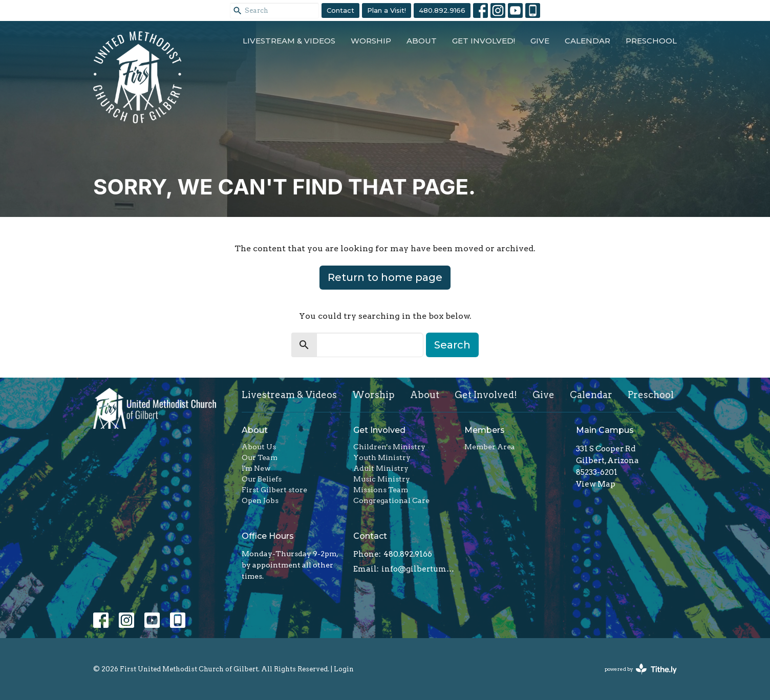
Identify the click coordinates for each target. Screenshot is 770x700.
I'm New (256, 468)
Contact (340, 10)
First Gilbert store (274, 490)
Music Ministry (382, 479)
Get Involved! (484, 41)
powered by (641, 669)
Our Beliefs (262, 479)
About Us (259, 447)
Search (452, 345)
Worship (371, 41)
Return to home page (385, 277)
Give (540, 41)
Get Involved (379, 430)
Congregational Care (391, 500)
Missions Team (381, 490)
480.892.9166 (442, 10)
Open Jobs (260, 500)
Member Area (490, 447)
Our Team (260, 457)
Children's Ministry (389, 447)
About (422, 41)
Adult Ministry (381, 468)
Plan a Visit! (387, 10)
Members (485, 430)
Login (344, 669)
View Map (596, 484)
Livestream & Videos (289, 41)
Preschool (651, 41)
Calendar (587, 41)
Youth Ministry (382, 457)
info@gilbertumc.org (418, 569)
